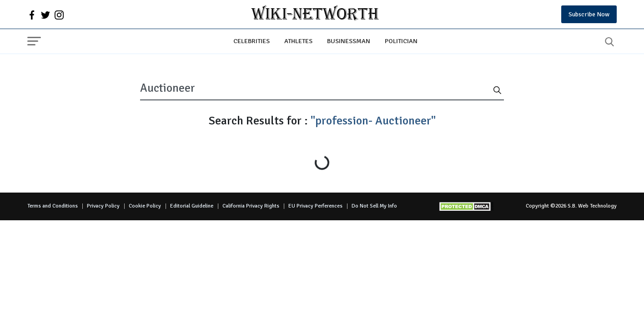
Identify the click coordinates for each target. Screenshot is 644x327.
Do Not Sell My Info (374, 206)
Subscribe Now (589, 14)
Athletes (298, 41)
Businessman (349, 41)
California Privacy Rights (251, 206)
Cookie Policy (145, 206)
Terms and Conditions (53, 206)
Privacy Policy (103, 206)
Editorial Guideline (192, 206)
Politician (401, 41)
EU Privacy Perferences (315, 206)
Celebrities (252, 41)
